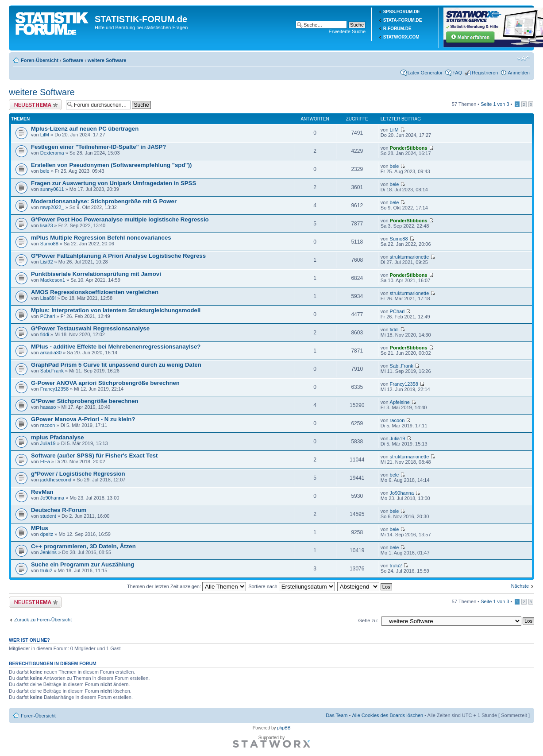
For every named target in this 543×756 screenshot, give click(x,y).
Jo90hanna (52, 498)
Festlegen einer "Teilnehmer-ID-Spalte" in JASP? (98, 147)
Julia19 (48, 443)
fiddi (45, 334)
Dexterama (52, 153)
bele (45, 171)
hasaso (48, 407)
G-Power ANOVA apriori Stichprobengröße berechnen (105, 383)
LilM (45, 135)
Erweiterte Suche (347, 31)
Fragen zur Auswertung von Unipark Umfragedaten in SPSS (114, 183)
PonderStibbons (409, 148)
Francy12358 (54, 389)
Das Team (337, 715)
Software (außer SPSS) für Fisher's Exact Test (94, 456)
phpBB (284, 728)
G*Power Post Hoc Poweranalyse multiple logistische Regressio (120, 219)
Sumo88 (49, 244)
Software (73, 60)
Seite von (495, 104)
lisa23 (47, 225)
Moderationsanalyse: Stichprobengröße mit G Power (104, 201)
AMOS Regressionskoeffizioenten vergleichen (95, 292)
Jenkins (48, 552)
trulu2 (46, 570)
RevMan (42, 492)
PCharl (48, 316)
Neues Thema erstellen (35, 105)
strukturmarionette (410, 257)
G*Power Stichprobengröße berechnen (85, 401)
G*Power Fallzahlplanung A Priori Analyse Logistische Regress (118, 256)
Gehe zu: (368, 620)
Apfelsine (400, 402)
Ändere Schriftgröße (523, 58)
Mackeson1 (53, 280)
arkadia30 (51, 353)
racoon (48, 425)
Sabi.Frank (52, 371)
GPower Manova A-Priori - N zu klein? (83, 419)
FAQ (457, 73)
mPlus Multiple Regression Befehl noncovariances (101, 238)
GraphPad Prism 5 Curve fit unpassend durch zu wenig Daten (116, 365)
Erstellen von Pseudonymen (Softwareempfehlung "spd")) (112, 165)
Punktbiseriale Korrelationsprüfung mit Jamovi (96, 274)
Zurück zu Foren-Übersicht (43, 620)
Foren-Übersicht (40, 60)
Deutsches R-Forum (59, 510)
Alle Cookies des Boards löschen (387, 715)
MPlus (40, 528)
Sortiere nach (291, 586)
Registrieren (485, 73)
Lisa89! (48, 298)
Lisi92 (47, 262)
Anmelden (519, 73)
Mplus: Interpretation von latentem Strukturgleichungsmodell (116, 310)
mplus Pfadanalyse (57, 437)
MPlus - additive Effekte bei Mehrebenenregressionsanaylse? (116, 347)
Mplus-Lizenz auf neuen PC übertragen (85, 129)
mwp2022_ (52, 207)
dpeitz (47, 534)
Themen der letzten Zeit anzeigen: (187, 586)
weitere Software (107, 60)
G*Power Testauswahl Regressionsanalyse (90, 328)
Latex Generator (425, 73)
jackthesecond (56, 480)
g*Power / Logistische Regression (78, 474)
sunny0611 (52, 189)
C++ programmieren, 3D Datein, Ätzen (83, 546)
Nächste (520, 586)
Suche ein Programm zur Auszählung (83, 564)
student (48, 516)
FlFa (45, 461)
